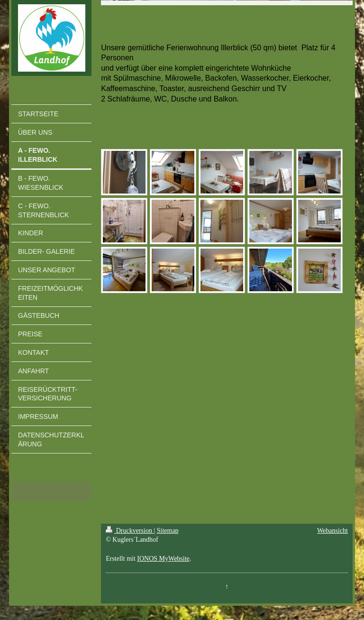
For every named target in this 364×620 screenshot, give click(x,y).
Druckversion (130, 531)
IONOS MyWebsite (163, 559)
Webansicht (332, 531)
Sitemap (168, 531)
